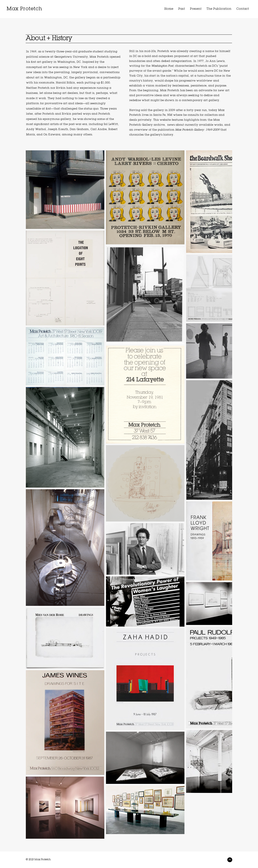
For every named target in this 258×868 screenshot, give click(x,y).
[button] (182, 9)
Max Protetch (24, 9)
